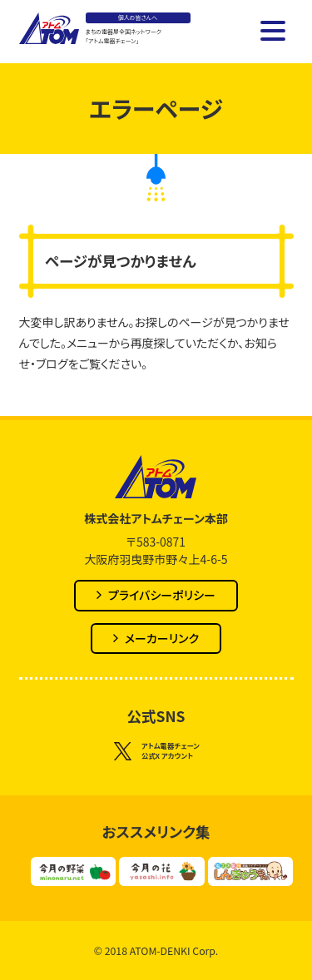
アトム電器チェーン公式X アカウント (156, 751)
